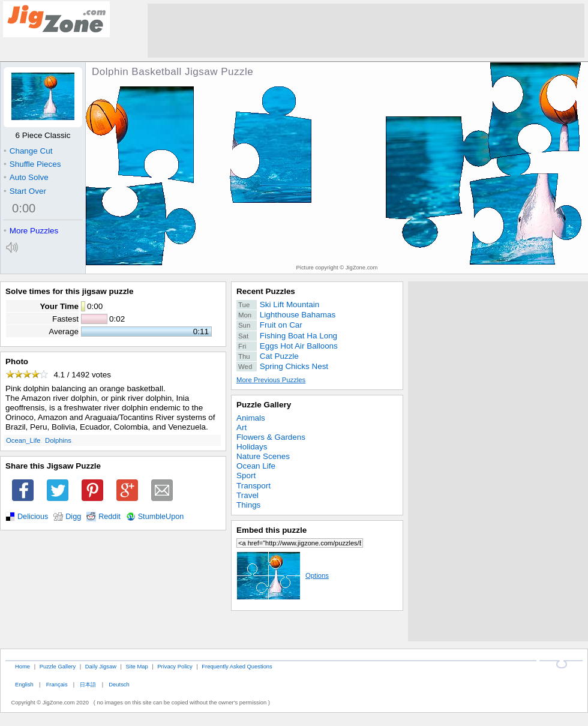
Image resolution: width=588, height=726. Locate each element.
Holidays (252, 447)
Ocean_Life (23, 440)
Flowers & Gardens (271, 437)
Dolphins (58, 440)
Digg (73, 517)
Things (248, 505)
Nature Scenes (263, 456)
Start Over (25, 191)
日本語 (88, 684)
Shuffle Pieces (32, 164)
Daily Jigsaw (101, 666)
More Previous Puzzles (271, 380)
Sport (246, 475)
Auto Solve (26, 177)
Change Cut (28, 151)
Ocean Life (256, 466)
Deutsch (119, 684)
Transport (253, 486)
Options (283, 575)
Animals (251, 418)
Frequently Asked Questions (237, 666)
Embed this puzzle (271, 530)
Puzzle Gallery (264, 405)
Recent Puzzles (266, 291)
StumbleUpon (161, 517)
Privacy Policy (175, 666)
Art (241, 427)
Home (22, 666)
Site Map (137, 666)
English (24, 684)
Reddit (109, 517)
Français (57, 684)
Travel (247, 495)
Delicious (33, 517)
